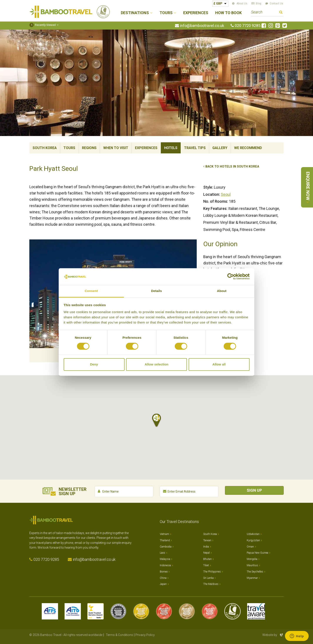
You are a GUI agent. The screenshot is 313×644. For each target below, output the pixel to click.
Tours (69, 148)
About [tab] (222, 291)
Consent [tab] (91, 291)
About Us (242, 3)
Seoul (226, 194)
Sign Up (254, 490)
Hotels (171, 148)
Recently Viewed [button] (42, 25)
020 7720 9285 (248, 26)
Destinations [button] (135, 13)
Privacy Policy (145, 635)
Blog (259, 3)
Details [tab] (156, 291)
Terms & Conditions (119, 635)
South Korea (45, 148)
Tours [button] (166, 13)
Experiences (196, 13)
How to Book (228, 13)
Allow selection (156, 364)
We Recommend (248, 148)
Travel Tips (195, 148)
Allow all (219, 364)
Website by (273, 635)
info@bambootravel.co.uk (202, 26)
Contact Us (276, 3)
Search (281, 13)
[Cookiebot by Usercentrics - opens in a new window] (231, 277)
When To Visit (116, 148)
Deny (94, 364)
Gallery (220, 148)
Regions (89, 148)
